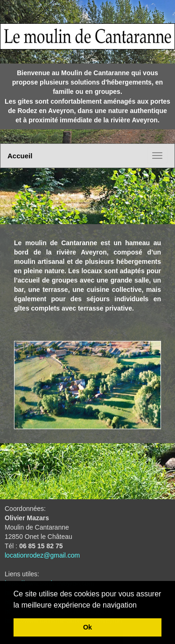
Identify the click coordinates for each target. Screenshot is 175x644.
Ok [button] (87, 627)
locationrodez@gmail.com (42, 555)
